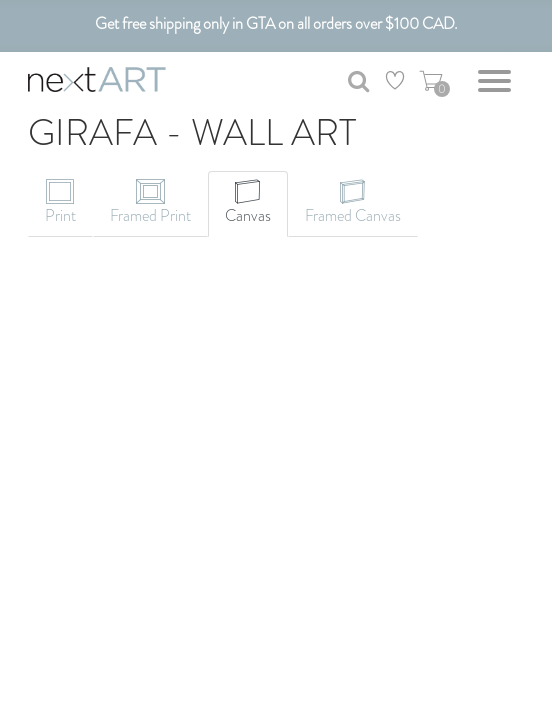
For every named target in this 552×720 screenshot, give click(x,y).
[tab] (60, 204)
